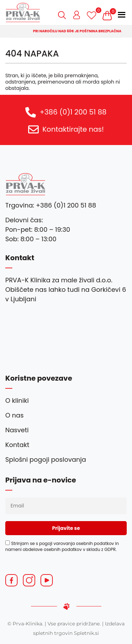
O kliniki (17, 400)
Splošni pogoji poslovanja (46, 459)
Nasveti (17, 430)
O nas (14, 415)
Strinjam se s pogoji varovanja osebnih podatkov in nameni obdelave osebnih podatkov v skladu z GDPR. (62, 546)
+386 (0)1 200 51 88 (73, 112)
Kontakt (17, 445)
